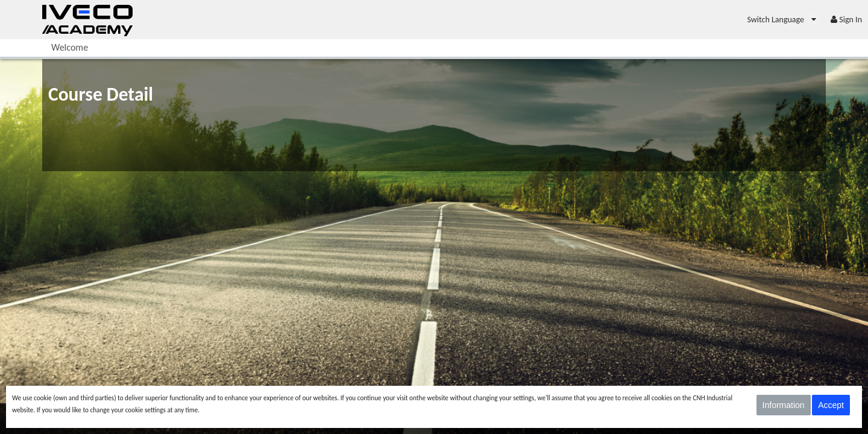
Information (784, 405)
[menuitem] (783, 20)
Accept (831, 405)
